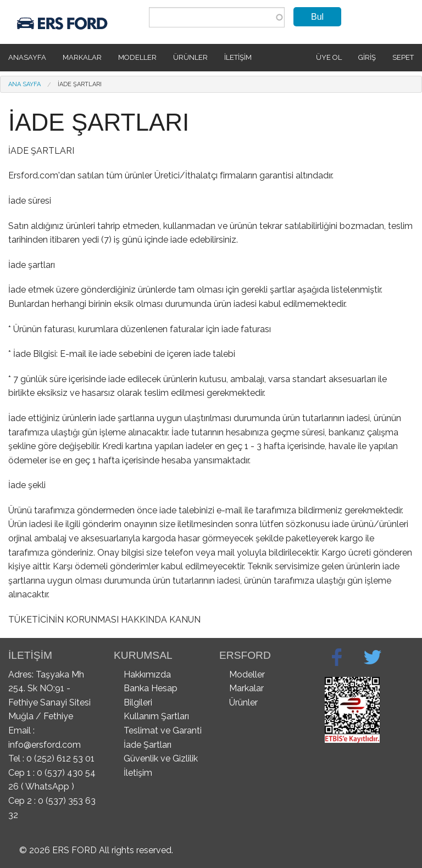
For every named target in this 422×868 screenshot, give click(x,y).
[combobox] (217, 17)
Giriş (367, 57)
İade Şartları (148, 745)
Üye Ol (329, 57)
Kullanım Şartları (156, 716)
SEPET (403, 57)
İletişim (238, 57)
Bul (317, 17)
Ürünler (190, 57)
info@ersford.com (45, 745)
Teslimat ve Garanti (163, 730)
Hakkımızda (147, 674)
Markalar (82, 57)
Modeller (137, 57)
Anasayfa (27, 57)
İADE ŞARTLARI (80, 84)
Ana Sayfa (24, 84)
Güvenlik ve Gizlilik (161, 758)
